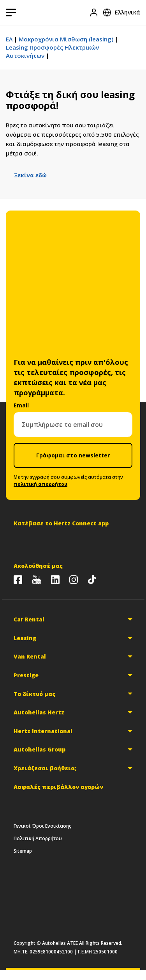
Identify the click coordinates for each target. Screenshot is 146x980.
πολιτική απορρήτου (40, 484)
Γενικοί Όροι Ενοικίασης (42, 826)
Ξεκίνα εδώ (30, 175)
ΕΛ (9, 39)
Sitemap (23, 851)
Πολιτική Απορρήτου (38, 838)
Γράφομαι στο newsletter (73, 455)
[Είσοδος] (94, 12)
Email (21, 405)
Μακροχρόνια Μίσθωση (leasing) (66, 39)
